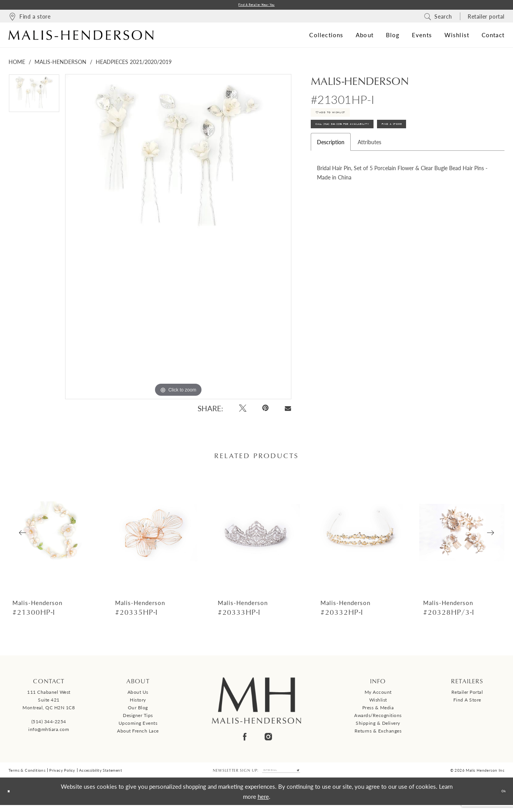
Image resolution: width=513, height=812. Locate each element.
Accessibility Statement (101, 775)
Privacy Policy (62, 775)
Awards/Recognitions (378, 718)
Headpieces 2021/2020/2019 (134, 64)
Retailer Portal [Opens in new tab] (467, 695)
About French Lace (138, 734)
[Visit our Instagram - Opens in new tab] (268, 739)
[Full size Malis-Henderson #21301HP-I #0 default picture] (178, 239)
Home (17, 64)
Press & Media (378, 710)
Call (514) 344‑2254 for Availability (368, 141)
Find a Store (467, 703)
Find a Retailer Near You (256, 6)
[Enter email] (281, 775)
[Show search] (438, 19)
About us (138, 695)
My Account (378, 695)
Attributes (369, 161)
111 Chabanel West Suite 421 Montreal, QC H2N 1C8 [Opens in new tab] (49, 703)
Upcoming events (138, 726)
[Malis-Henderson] (81, 37)
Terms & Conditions (27, 775)
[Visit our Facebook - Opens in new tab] (245, 739)
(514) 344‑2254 (49, 724)
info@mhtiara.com (49, 732)
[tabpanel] (34, 98)
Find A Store (456, 141)
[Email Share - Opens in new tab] (288, 411)
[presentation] (52, 535)
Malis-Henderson (60, 64)
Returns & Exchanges (378, 734)
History (138, 703)
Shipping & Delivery (378, 726)
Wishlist (378, 703)
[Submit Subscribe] (312, 775)
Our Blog (138, 710)
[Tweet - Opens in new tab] (243, 411)
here (263, 803)
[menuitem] (29, 19)
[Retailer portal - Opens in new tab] (486, 19)
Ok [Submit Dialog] (500, 798)
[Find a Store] (29, 19)
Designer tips (138, 718)
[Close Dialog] (12, 798)
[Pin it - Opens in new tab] (266, 411)
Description (331, 161)
